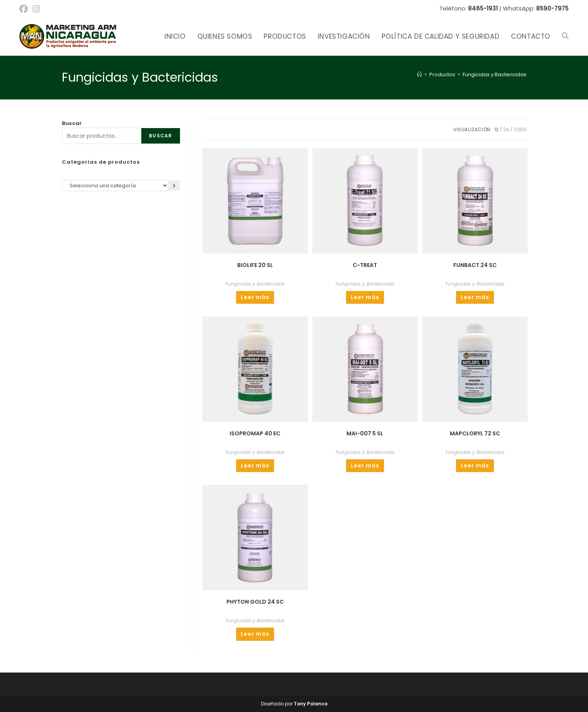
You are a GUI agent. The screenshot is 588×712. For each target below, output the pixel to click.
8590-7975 (552, 8)
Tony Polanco (311, 704)
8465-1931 (483, 8)
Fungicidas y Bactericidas (495, 74)
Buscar (72, 123)
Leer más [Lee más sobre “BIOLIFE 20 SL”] (255, 297)
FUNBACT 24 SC (475, 265)
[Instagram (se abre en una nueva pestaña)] (36, 9)
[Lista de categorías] (115, 186)
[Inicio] (419, 74)
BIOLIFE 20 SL (255, 265)
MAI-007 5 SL (365, 433)
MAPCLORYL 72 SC (475, 433)
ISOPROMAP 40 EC (255, 433)
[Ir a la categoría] (174, 186)
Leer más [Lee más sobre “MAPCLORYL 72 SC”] (475, 466)
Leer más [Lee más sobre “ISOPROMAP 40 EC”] (255, 466)
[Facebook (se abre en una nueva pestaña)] (25, 9)
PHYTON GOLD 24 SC (255, 602)
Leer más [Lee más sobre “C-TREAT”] (365, 297)
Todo (520, 129)
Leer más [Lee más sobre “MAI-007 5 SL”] (365, 466)
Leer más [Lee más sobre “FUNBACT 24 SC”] (475, 297)
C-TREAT (365, 265)
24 (506, 129)
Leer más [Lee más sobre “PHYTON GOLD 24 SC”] (255, 634)
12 (496, 129)
